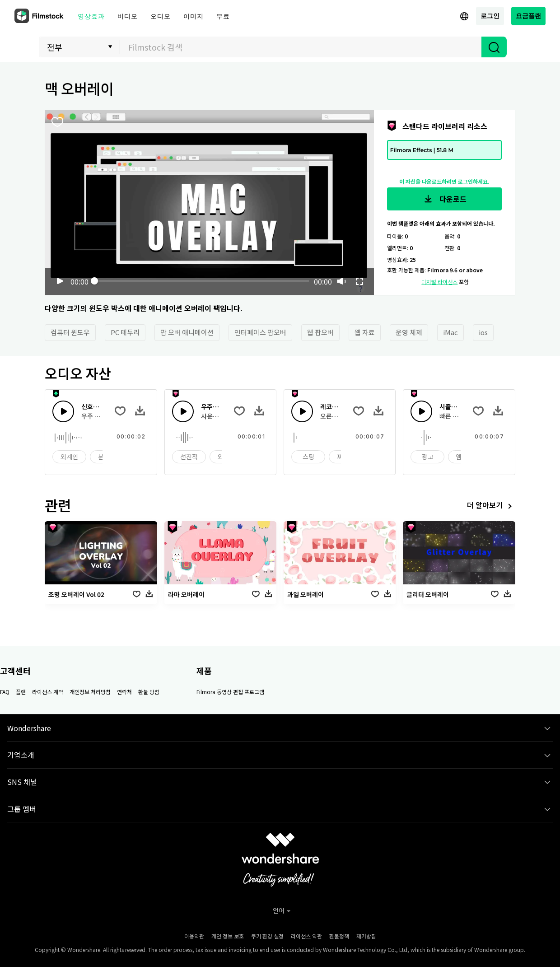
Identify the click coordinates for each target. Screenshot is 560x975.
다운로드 (444, 199)
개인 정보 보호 (228, 936)
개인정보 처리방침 (90, 692)
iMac (450, 332)
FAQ (5, 692)
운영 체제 (409, 332)
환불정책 (339, 936)
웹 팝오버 (320, 332)
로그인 (490, 16)
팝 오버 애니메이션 (187, 332)
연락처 (124, 692)
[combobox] (301, 47)
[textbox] (301, 47)
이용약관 (194, 936)
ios (483, 332)
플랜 (21, 692)
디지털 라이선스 (439, 282)
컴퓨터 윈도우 (70, 332)
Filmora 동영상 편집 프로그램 (230, 692)
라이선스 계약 (48, 692)
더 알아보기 (491, 506)
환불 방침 (149, 692)
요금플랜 (528, 16)
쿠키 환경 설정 (267, 936)
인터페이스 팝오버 (260, 332)
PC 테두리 (125, 332)
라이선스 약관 (306, 936)
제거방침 (366, 936)
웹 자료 (365, 332)
